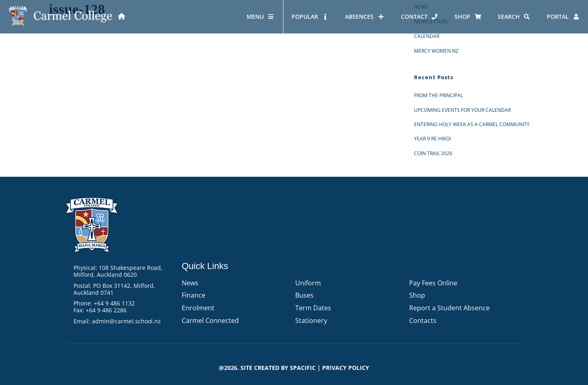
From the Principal (439, 95)
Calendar (427, 36)
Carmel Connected (210, 320)
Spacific (303, 368)
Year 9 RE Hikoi (432, 139)
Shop (417, 295)
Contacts (423, 320)
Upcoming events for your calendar (462, 110)
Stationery (311, 320)
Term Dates (313, 308)
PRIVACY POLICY (346, 368)
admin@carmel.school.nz (126, 321)
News (190, 283)
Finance (194, 295)
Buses (304, 295)
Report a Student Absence (449, 308)
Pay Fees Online (433, 283)
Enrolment (198, 308)
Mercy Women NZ (436, 51)
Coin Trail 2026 (433, 153)
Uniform (308, 283)
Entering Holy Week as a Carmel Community (472, 124)
